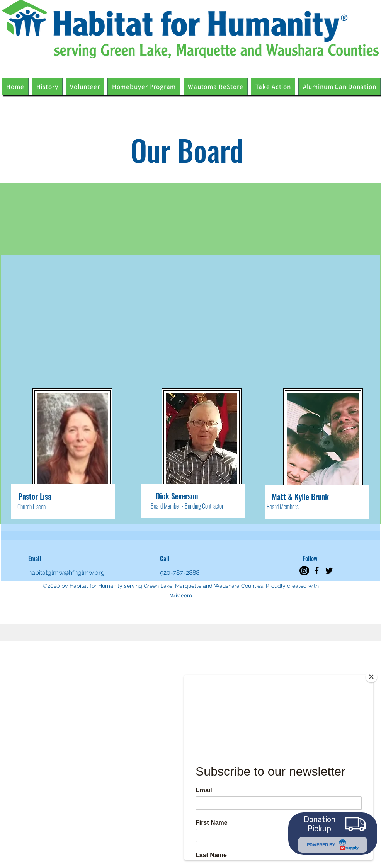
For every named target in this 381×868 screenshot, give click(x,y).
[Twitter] (329, 571)
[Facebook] (317, 571)
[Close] (371, 677)
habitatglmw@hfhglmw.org (66, 573)
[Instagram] (304, 571)
